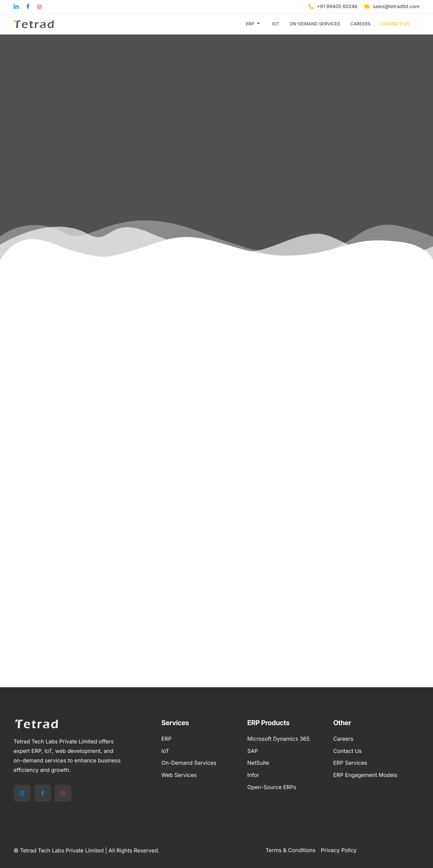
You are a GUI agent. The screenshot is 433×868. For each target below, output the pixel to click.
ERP (253, 24)
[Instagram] (63, 793)
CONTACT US (395, 24)
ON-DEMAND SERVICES (315, 24)
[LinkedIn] (22, 793)
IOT (276, 24)
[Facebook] (43, 793)
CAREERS (360, 24)
